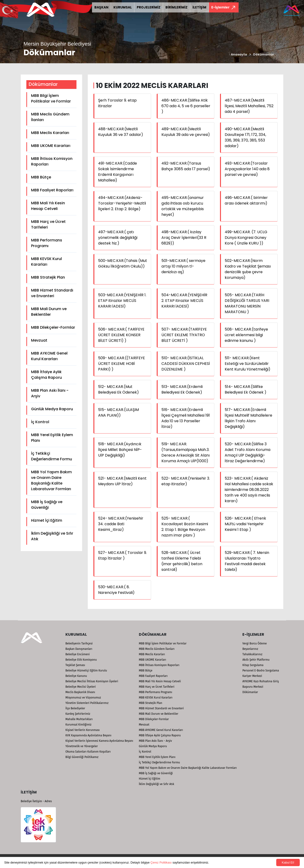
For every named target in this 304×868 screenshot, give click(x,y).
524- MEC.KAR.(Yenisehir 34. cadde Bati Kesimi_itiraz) (121, 524)
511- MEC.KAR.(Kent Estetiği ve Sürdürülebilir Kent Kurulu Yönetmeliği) (248, 364)
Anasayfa (238, 54)
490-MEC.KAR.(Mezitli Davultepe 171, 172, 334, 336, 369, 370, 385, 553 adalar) (245, 137)
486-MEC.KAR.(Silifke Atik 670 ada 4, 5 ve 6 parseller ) (186, 106)
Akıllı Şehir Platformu (256, 660)
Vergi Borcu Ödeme (254, 643)
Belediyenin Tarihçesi (79, 643)
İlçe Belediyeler (75, 708)
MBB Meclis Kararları (50, 133)
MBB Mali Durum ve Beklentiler (49, 312)
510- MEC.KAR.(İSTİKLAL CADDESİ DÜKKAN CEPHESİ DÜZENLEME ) (186, 364)
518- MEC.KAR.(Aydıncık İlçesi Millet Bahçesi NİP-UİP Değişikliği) (120, 450)
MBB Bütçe (41, 177)
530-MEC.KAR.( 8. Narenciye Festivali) (116, 590)
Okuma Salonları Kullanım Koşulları (88, 752)
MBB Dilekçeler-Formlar (53, 327)
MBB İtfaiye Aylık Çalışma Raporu (46, 375)
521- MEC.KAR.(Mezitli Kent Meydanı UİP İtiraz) (122, 481)
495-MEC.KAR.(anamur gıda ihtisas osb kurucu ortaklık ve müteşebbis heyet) (183, 206)
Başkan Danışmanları (79, 649)
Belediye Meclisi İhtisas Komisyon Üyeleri (92, 681)
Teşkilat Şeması (75, 665)
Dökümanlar (264, 54)
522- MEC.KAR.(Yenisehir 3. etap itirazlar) (186, 481)
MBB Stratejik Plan (48, 277)
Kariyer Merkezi (252, 676)
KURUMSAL (123, 7)
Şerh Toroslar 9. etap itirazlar (117, 103)
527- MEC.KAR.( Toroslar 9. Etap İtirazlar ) (122, 555)
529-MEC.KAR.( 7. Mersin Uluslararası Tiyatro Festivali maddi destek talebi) (247, 561)
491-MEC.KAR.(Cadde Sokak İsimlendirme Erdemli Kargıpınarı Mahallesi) (118, 172)
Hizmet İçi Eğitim (47, 520)
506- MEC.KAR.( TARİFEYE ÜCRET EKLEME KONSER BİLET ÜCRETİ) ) (121, 335)
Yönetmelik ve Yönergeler (82, 746)
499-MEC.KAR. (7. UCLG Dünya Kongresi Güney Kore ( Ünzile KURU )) (246, 238)
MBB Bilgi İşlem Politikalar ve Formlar (51, 98)
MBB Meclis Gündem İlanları (50, 117)
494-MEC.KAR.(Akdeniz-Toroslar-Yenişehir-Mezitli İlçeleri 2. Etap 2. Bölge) (122, 203)
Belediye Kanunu (76, 676)
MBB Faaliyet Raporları (52, 190)
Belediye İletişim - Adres (36, 801)
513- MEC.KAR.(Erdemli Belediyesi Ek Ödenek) (182, 389)
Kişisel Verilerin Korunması (83, 730)
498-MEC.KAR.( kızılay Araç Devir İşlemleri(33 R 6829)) (184, 238)
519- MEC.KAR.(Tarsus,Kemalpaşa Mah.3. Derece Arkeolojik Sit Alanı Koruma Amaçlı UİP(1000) (186, 452)
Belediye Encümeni (78, 654)
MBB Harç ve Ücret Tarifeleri (48, 224)
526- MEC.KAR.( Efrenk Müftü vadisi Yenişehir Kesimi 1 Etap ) (245, 524)
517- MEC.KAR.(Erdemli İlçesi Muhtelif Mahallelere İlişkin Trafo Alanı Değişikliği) (248, 418)
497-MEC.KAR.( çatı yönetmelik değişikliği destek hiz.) (118, 238)
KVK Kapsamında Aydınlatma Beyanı (88, 735)
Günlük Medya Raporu (52, 409)
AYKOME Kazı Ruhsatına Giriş (261, 681)
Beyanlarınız (250, 649)
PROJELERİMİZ (149, 7)
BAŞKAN (101, 7)
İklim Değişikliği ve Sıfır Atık (52, 536)
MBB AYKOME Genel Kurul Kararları (49, 356)
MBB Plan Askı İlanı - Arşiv (50, 393)
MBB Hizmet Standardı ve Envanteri (52, 293)
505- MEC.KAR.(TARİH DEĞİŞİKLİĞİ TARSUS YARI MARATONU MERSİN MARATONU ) (247, 303)
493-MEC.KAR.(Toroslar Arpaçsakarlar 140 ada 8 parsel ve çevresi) (247, 169)
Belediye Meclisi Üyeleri (81, 687)
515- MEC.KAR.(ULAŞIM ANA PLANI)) (118, 412)
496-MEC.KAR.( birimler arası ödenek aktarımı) (246, 200)
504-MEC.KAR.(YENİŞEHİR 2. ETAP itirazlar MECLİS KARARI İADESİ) (184, 301)
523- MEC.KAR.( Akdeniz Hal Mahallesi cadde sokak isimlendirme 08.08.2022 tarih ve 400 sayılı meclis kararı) (249, 490)
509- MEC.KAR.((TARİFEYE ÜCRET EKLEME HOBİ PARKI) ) (122, 364)
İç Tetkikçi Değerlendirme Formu (52, 456)
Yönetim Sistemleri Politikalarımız (87, 703)
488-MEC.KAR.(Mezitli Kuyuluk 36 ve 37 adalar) (121, 132)
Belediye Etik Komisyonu (81, 660)
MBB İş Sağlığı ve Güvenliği (47, 505)
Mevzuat (39, 340)
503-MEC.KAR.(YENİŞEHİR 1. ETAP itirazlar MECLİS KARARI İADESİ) (122, 301)
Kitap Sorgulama (253, 665)
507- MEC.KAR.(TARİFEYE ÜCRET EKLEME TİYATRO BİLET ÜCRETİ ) (184, 335)
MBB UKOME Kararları (51, 146)
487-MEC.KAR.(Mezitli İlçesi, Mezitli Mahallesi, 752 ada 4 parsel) (249, 106)
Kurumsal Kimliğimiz (78, 725)
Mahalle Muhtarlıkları (79, 719)
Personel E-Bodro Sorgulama (261, 671)
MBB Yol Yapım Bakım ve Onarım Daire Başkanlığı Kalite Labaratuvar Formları (51, 480)
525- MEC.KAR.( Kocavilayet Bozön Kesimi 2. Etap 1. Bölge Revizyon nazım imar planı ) (185, 527)
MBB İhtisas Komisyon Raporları (52, 161)
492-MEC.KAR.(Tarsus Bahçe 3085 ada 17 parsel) (186, 166)
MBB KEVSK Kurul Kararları (46, 262)
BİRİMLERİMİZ (176, 7)
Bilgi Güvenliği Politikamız (82, 757)
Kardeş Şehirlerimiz (78, 714)
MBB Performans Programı (47, 243)
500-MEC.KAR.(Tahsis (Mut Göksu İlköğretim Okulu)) (123, 263)
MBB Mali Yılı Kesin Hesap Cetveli (48, 206)
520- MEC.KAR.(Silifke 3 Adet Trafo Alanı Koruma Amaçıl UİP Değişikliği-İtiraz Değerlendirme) (248, 452)
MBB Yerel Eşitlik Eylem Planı (52, 438)
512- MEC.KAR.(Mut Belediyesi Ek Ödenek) (118, 389)
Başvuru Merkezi (253, 687)
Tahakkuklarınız (252, 654)
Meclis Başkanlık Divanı (80, 692)
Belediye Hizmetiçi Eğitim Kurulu (86, 671)
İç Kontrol (40, 422)
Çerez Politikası (161, 862)
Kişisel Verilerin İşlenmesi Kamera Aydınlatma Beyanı (99, 741)
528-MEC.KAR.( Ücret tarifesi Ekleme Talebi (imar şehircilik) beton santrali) (182, 561)
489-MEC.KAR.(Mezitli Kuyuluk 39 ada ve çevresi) (186, 132)
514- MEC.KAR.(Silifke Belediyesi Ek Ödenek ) (246, 389)
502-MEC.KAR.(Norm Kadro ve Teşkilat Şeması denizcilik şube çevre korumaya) (248, 269)
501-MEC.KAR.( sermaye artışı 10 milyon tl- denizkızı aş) (183, 266)
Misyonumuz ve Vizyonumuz (83, 698)
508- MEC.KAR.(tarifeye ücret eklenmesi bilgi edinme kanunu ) (246, 335)
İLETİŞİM (199, 7)
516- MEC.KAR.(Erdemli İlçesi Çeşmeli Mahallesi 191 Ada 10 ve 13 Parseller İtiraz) (186, 418)
